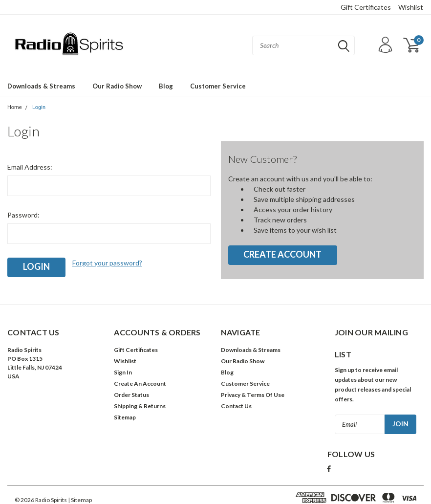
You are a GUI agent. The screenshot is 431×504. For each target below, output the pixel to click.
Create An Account (140, 383)
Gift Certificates (366, 7)
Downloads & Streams (41, 86)
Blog (166, 86)
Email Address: (30, 167)
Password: (23, 215)
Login (39, 107)
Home (15, 107)
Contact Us (236, 406)
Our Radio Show (117, 86)
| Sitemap (80, 500)
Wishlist (411, 7)
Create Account (282, 254)
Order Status (131, 395)
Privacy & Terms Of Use (253, 395)
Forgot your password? (107, 263)
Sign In (123, 372)
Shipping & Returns (140, 406)
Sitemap (125, 417)
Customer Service (218, 86)
